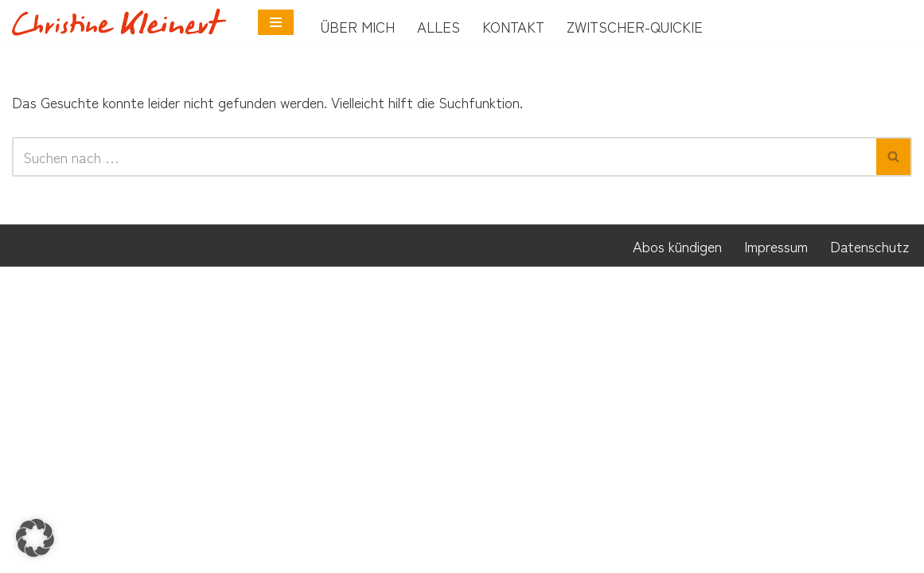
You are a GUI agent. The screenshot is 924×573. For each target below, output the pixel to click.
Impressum (776, 552)
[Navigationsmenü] (276, 22)
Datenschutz (869, 552)
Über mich (358, 26)
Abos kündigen (677, 552)
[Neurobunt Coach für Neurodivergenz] (123, 22)
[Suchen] (444, 159)
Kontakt (513, 26)
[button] (35, 538)
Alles (439, 26)
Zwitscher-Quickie (635, 26)
